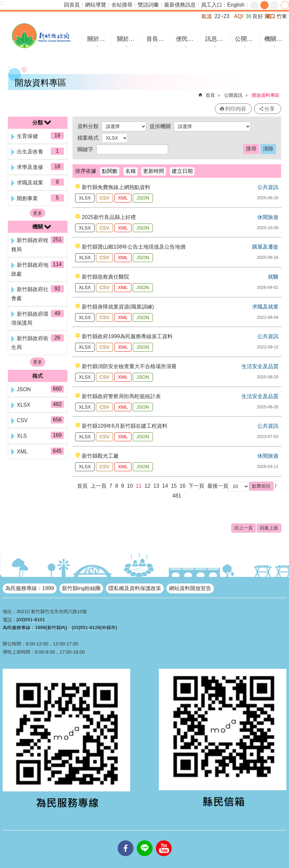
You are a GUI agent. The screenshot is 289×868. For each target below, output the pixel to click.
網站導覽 (96, 5)
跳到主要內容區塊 (3, 3)
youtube (164, 840)
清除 (268, 149)
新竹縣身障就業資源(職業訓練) (118, 307)
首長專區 (157, 39)
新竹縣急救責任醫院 (105, 277)
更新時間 (154, 171)
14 (165, 486)
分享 (285, 5)
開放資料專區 (266, 95)
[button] (261, 486)
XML (123, 198)
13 (156, 486)
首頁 (210, 95)
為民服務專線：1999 (30, 588)
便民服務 (187, 39)
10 (130, 486)
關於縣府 (128, 39)
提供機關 (160, 126)
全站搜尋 (122, 5)
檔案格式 (88, 138)
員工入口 (212, 5)
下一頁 (196, 486)
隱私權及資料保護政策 (135, 588)
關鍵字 (85, 149)
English (236, 5)
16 (183, 486)
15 (174, 486)
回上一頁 (244, 528)
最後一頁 (218, 486)
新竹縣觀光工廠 (100, 456)
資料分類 (88, 126)
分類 (38, 123)
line (145, 840)
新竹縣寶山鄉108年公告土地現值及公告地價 (134, 247)
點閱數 (110, 171)
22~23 (222, 16)
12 (148, 486)
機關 (38, 227)
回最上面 (269, 528)
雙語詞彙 (148, 5)
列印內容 (236, 109)
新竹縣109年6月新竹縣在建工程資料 (125, 426)
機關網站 (275, 39)
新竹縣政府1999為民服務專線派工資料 (127, 336)
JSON (143, 198)
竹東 (282, 16)
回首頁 (72, 5)
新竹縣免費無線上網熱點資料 (116, 187)
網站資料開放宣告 (190, 588)
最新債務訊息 (180, 5)
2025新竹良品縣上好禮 (109, 217)
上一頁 (99, 486)
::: (2, 3)
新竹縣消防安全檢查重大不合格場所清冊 (129, 366)
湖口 (270, 16)
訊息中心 (216, 39)
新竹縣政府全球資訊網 (41, 36)
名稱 (130, 171)
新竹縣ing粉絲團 (81, 588)
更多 (38, 213)
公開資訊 (246, 39)
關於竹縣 (98, 39)
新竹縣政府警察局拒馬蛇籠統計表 (121, 396)
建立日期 (182, 171)
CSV (104, 198)
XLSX (85, 198)
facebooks (126, 840)
